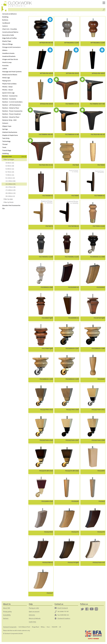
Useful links (32, 622)
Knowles (5, 66)
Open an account (34, 612)
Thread (5, 145)
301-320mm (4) (10, 197)
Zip (3, 209)
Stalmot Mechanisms (10, 133)
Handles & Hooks (8, 54)
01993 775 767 (64, 612)
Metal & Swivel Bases (10, 75)
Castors (5, 27)
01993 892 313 (65, 615)
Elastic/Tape (7, 42)
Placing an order (34, 608)
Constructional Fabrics (10, 33)
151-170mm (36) (11, 187)
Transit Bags (7, 151)
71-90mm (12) (10, 175)
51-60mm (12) (10, 169)
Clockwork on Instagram (96, 609)
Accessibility (7, 615)
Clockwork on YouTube (92, 609)
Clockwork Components (10, 627)
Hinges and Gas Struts (10, 60)
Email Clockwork (63, 608)
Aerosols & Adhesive (9, 14)
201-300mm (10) (11, 194)
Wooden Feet (7, 157)
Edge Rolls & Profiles (10, 39)
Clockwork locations (64, 619)
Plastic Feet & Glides (9, 84)
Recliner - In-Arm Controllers (12, 102)
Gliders (5, 51)
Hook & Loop (7, 63)
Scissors (5, 124)
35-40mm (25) (10, 163)
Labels (5, 69)
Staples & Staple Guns (10, 136)
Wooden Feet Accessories (11, 206)
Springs (5, 130)
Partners (6, 619)
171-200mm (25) (11, 190)
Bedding (5, 17)
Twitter (82, 609)
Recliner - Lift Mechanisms (11, 105)
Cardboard (6, 23)
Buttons (5, 20)
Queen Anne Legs (8, 93)
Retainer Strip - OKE (9, 120)
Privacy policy (7, 612)
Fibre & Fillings (7, 45)
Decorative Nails (8, 36)
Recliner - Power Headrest (11, 114)
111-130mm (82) (11, 181)
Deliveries (32, 615)
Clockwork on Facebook (87, 609)
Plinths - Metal (7, 87)
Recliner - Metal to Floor (11, 108)
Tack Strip (6, 139)
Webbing (5, 154)
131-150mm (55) (11, 184)
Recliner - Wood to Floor (11, 117)
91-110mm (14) (10, 178)
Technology (6, 142)
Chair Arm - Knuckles (10, 30)
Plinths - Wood (7, 90)
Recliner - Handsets (9, 99)
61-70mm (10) (10, 172)
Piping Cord (6, 81)
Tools (4, 148)
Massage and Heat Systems (12, 72)
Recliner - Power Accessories (12, 111)
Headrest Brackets (9, 57)
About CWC (7, 608)
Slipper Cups (7, 127)
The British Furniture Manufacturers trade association (93, 635)
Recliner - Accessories (10, 96)
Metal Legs (6, 78)
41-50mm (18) (10, 166)
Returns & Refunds (35, 619)
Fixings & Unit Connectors (11, 48)
